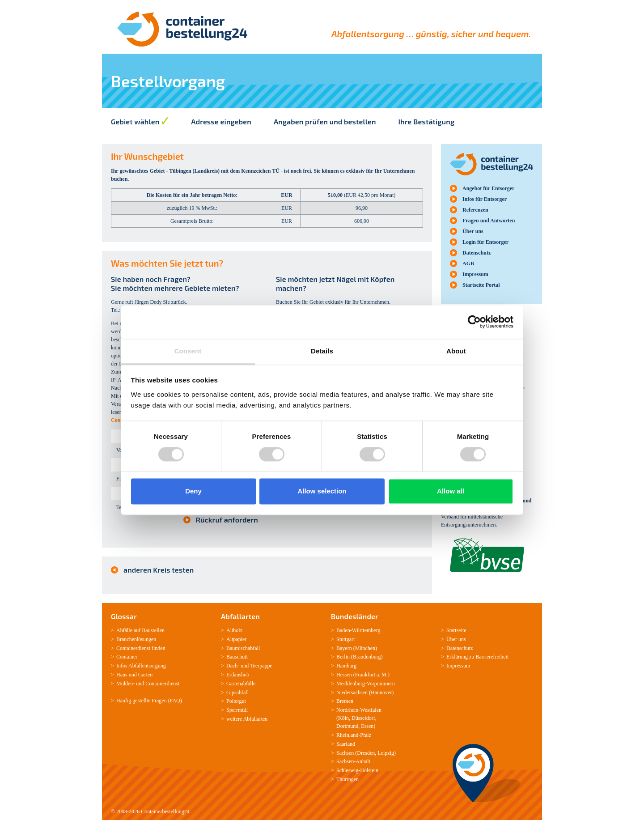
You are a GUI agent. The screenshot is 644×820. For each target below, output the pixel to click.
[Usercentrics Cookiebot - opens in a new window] (474, 322)
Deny (193, 491)
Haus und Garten (134, 675)
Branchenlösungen (136, 639)
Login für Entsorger (485, 242)
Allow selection (322, 491)
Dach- (233, 666)
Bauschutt (237, 657)
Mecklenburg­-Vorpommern (366, 684)
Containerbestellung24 (165, 812)
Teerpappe (261, 666)
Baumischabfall (243, 648)
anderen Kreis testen (159, 570)
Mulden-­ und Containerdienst (148, 684)
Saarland (346, 744)
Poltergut (236, 701)
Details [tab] (322, 351)
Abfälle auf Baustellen (140, 630)
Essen (367, 726)
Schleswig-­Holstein (357, 770)
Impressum (475, 274)
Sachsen (345, 753)
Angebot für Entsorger (488, 188)
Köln (343, 718)
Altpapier (236, 639)
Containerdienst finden (141, 648)
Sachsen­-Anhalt (353, 761)
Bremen (345, 701)
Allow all (451, 491)
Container (127, 657)
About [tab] (456, 351)
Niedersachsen (352, 693)
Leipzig (386, 753)
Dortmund (347, 726)
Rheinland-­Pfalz (354, 735)
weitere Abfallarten (247, 719)
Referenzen (475, 210)
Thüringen (347, 779)
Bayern (344, 648)
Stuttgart (345, 639)
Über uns (473, 231)
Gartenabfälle (241, 684)
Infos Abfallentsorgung (141, 666)
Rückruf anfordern (227, 520)
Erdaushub (238, 675)
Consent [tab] (188, 351)
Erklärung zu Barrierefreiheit (477, 657)
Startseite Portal (481, 285)
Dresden (366, 753)
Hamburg (346, 666)
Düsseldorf (363, 718)
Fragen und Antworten (489, 221)
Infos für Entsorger (485, 199)
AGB (468, 263)
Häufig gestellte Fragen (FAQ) (149, 701)
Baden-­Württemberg (358, 630)
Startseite (456, 630)
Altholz (234, 630)
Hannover (381, 693)
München (365, 648)
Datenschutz (477, 253)
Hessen (344, 675)
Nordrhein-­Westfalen (359, 710)
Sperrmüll (237, 710)
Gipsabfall (237, 693)
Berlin (343, 657)
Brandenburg (367, 657)
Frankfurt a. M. (371, 675)
